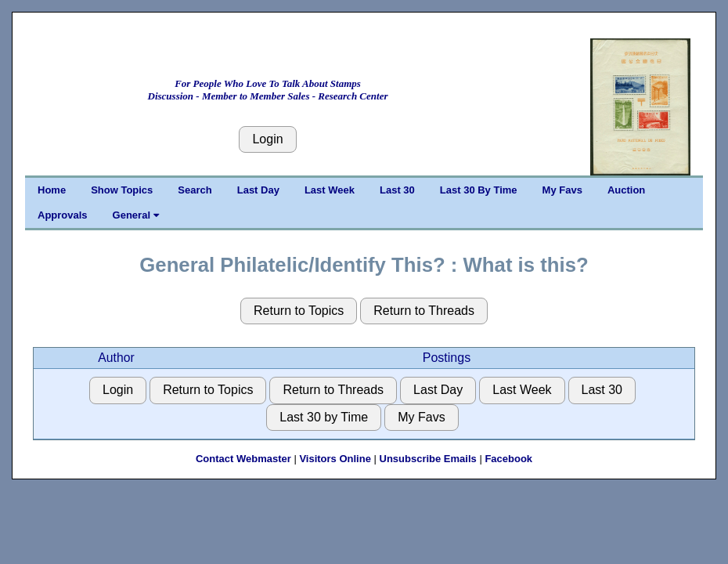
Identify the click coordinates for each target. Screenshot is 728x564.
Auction (626, 190)
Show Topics (122, 190)
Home (52, 190)
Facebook (508, 459)
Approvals (63, 215)
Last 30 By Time (479, 190)
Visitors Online (335, 459)
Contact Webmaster (243, 459)
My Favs (562, 190)
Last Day (258, 190)
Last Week (330, 190)
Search (195, 190)
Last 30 (397, 190)
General (136, 215)
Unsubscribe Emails (428, 459)
